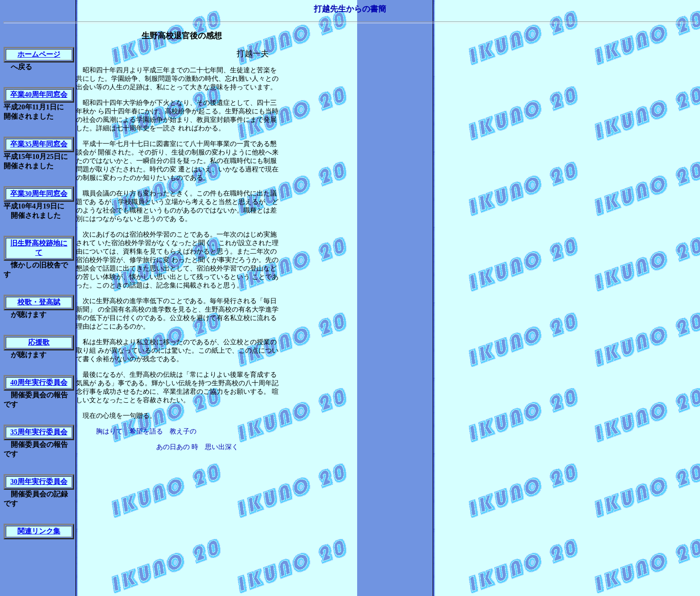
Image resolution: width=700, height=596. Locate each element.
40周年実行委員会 (39, 382)
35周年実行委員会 (39, 432)
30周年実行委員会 (39, 481)
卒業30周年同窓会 (39, 194)
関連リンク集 (39, 531)
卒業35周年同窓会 (39, 144)
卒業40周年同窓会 (39, 94)
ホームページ (39, 54)
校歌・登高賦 (39, 302)
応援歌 (39, 342)
